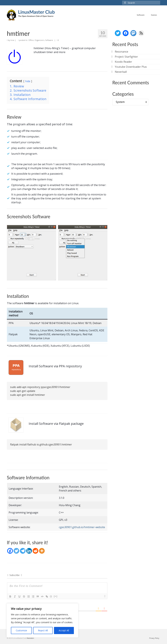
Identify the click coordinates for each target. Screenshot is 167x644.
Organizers (39, 40)
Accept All (64, 630)
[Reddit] (35, 551)
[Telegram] (23, 551)
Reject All (43, 630)
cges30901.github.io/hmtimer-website (82, 527)
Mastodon (30, 638)
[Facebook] (10, 551)
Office (31, 40)
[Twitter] (16, 551)
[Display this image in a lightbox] (32, 253)
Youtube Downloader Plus (131, 67)
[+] (56, 596)
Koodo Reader (123, 62)
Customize (21, 630)
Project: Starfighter (126, 57)
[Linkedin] (29, 551)
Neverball (121, 72)
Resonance (121, 52)
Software (49, 40)
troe (12, 40)
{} (51, 596)
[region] (42, 620)
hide (28, 81)
